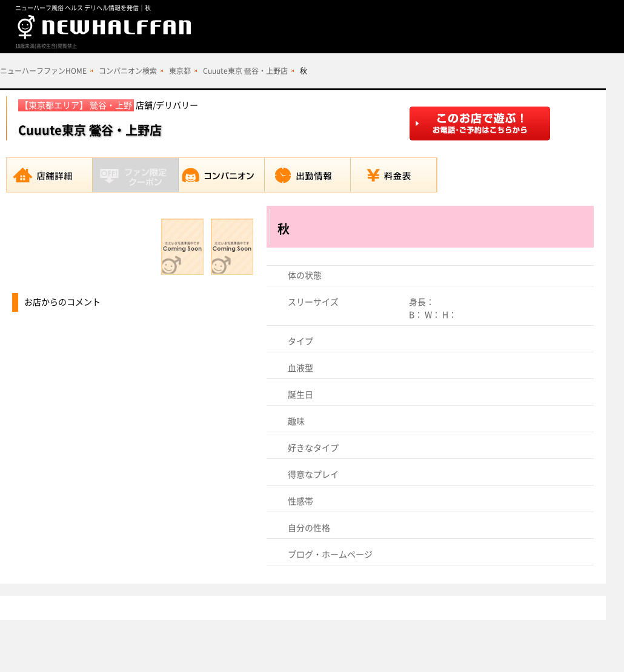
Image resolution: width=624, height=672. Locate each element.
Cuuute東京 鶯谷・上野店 (245, 71)
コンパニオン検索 (128, 71)
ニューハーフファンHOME (43, 71)
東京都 (180, 71)
